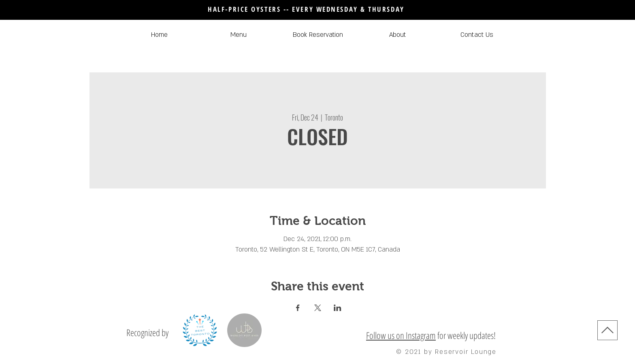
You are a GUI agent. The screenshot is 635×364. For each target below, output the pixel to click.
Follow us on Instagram (401, 335)
